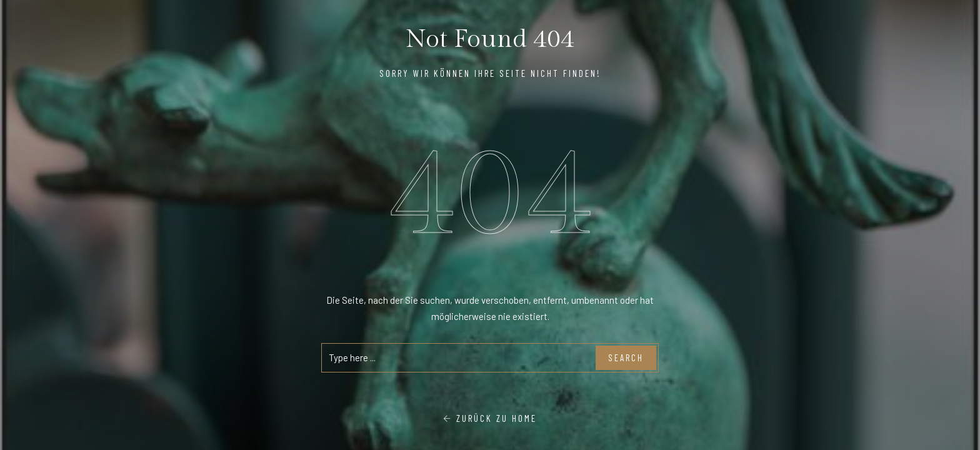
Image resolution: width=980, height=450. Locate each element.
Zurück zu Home (490, 418)
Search (626, 357)
